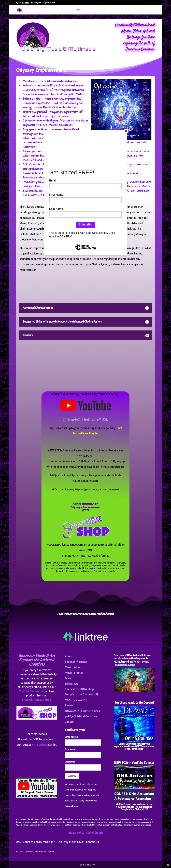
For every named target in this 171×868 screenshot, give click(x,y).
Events (90, 10)
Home (69, 10)
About (127, 10)
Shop (78, 10)
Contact (141, 10)
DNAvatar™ (103, 10)
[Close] (126, 131)
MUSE (115, 10)
